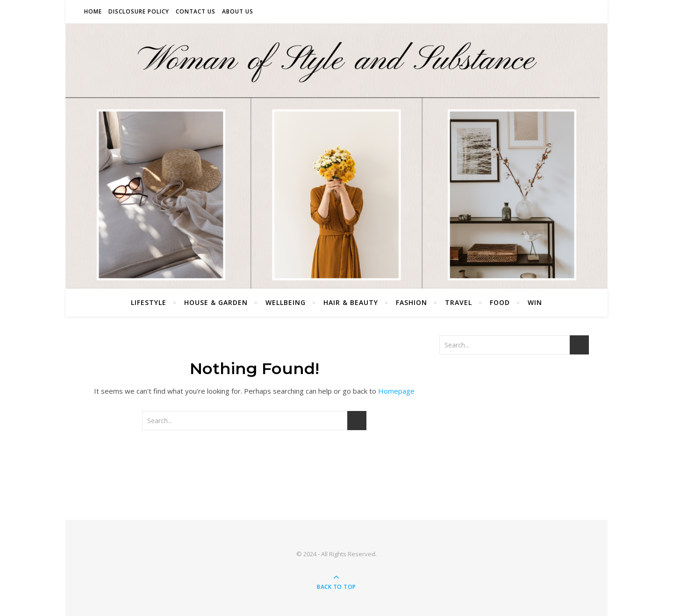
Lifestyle (149, 302)
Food (500, 302)
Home (93, 11)
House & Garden (216, 302)
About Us (238, 11)
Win (535, 302)
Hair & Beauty (351, 302)
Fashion (412, 302)
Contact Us (196, 11)
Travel (458, 302)
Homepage (396, 391)
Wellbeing (286, 302)
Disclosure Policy (139, 11)
